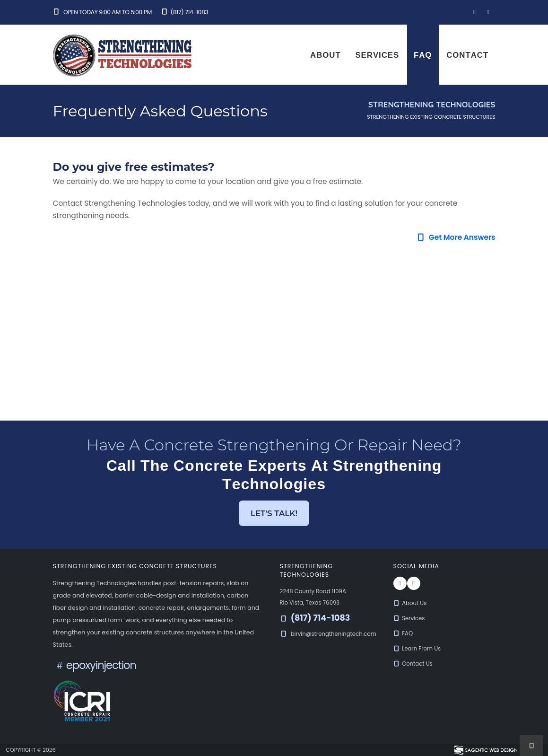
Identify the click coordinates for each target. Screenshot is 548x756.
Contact (467, 55)
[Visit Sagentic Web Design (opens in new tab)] (485, 750)
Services (377, 55)
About (326, 55)
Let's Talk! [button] (274, 513)
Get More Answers (456, 237)
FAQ (423, 55)
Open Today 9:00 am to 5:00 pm (102, 12)
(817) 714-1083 (184, 12)
